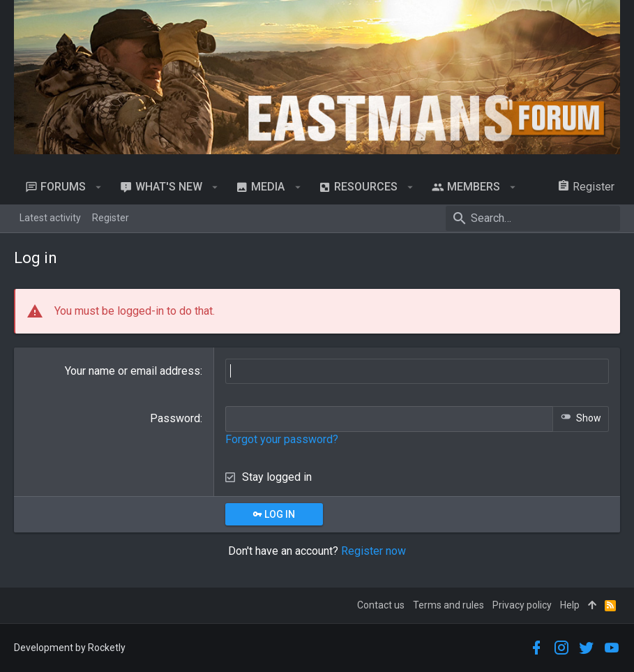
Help (570, 605)
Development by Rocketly (70, 648)
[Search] (533, 218)
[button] (99, 187)
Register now (373, 551)
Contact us (381, 605)
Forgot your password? (282, 439)
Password (175, 418)
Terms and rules (448, 605)
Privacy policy (522, 605)
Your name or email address (133, 371)
